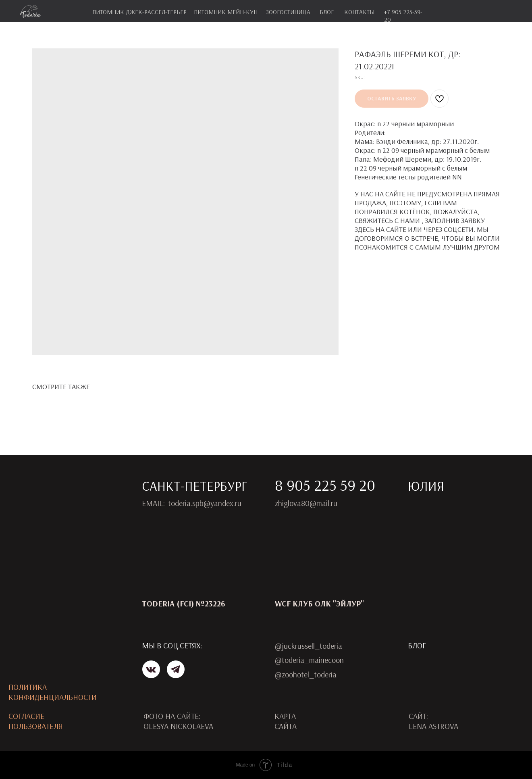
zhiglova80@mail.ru (306, 503)
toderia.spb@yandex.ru (205, 503)
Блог (417, 645)
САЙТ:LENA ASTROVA (433, 721)
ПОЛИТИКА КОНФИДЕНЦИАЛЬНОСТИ (53, 692)
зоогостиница (288, 12)
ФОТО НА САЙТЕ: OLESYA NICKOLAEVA (178, 721)
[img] (151, 669)
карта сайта (286, 721)
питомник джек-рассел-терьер (139, 12)
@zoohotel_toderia (306, 674)
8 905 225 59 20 (325, 485)
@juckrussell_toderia (309, 646)
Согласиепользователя (36, 721)
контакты (359, 12)
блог (327, 12)
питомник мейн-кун (226, 12)
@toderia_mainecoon (309, 660)
